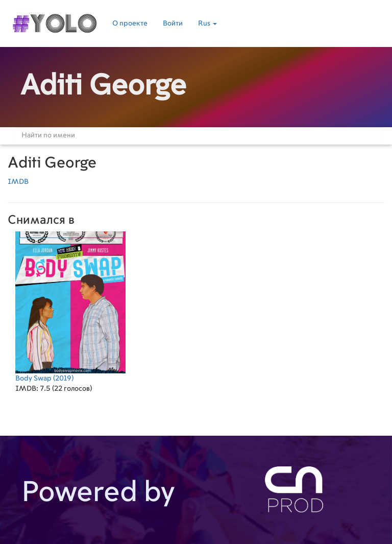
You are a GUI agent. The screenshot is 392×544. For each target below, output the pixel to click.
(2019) (70, 307)
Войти (173, 23)
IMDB (18, 182)
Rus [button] (207, 23)
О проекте (130, 23)
